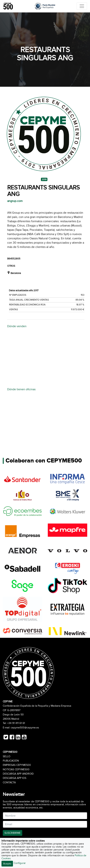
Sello (7, 757)
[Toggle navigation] (82, 6)
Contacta (9, 783)
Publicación (11, 761)
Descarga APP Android (18, 774)
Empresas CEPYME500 (17, 765)
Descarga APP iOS (15, 778)
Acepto (7, 864)
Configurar (20, 863)
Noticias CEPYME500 (16, 770)
